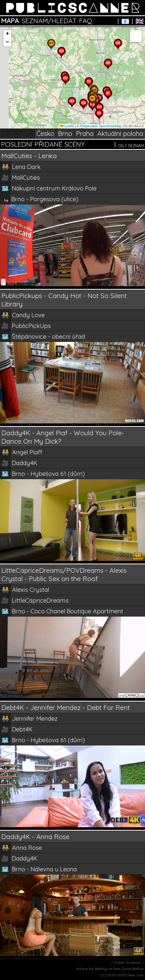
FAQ (86, 21)
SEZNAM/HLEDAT (49, 21)
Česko (45, 133)
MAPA (10, 21)
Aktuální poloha (120, 133)
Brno (65, 133)
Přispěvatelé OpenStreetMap (101, 126)
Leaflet (67, 126)
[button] (99, 120)
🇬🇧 (140, 21)
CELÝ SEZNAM (122, 145)
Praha (85, 133)
